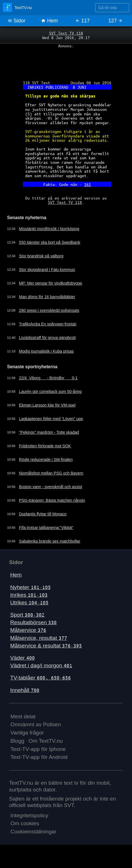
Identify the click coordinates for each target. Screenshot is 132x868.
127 (115, 21)
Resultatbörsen (33, 626)
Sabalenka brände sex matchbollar (51, 545)
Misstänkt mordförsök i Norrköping (50, 232)
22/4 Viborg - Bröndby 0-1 (49, 382)
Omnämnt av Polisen (36, 728)
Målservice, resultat (39, 642)
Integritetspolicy (29, 819)
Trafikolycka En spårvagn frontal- (49, 328)
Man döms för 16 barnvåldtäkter (48, 300)
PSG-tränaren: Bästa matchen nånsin (53, 505)
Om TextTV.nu (46, 745)
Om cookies (25, 827)
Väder (23, 662)
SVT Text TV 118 (66, 33)
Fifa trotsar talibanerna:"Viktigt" (47, 532)
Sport (27, 619)
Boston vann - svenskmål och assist (52, 491)
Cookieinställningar (33, 836)
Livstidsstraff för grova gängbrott (48, 341)
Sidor (17, 21)
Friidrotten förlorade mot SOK (46, 450)
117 (83, 21)
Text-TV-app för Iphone (38, 753)
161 (88, 188)
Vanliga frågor (27, 737)
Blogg (17, 745)
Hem (49, 21)
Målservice (28, 634)
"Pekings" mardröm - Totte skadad (50, 437)
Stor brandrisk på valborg (42, 260)
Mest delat (23, 720)
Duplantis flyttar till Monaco (44, 518)
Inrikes (29, 599)
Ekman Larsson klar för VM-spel (48, 409)
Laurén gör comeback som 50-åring (51, 396)
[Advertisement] (66, 63)
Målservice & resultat (46, 650)
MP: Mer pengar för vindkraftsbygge (52, 287)
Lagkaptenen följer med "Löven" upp (52, 423)
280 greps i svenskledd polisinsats (50, 314)
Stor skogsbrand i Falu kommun (48, 273)
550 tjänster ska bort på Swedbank (51, 246)
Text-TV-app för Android (39, 761)
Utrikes (29, 606)
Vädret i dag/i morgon (41, 669)
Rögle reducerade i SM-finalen (47, 464)
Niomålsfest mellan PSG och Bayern (52, 477)
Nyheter (30, 591)
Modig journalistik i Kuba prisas (47, 355)
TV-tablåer (41, 682)
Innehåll (25, 694)
